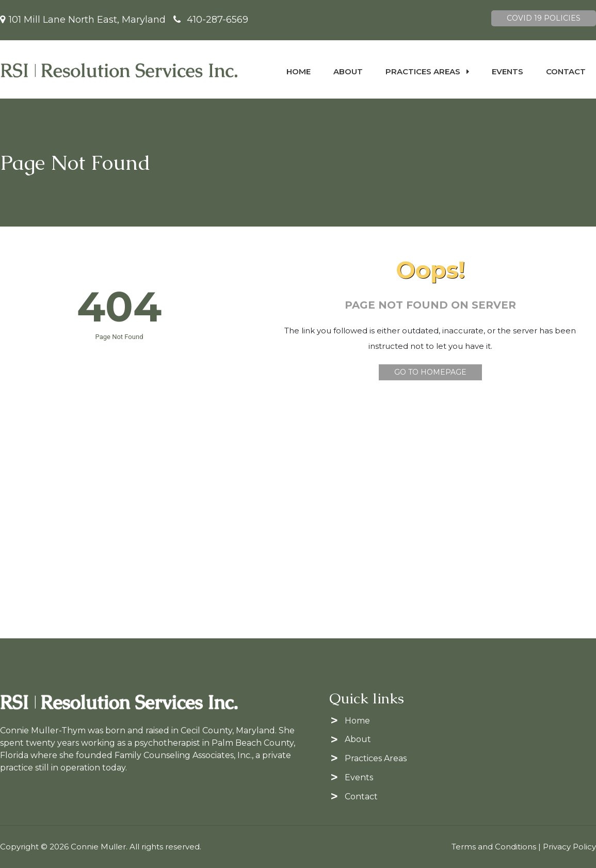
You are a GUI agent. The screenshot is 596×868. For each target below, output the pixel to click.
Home (299, 71)
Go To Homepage (430, 372)
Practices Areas (427, 71)
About (348, 71)
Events (508, 71)
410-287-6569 (218, 20)
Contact (566, 71)
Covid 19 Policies (544, 18)
